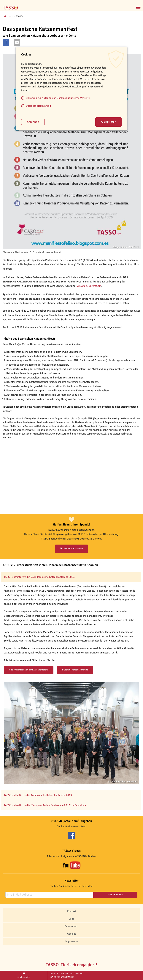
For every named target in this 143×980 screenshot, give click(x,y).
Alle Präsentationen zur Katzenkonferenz (29, 670)
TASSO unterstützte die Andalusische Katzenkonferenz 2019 (38, 795)
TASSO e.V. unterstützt (89, 286)
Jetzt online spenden (72, 549)
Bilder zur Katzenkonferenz (75, 670)
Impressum (71, 941)
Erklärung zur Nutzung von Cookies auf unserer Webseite (58, 98)
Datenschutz (71, 926)
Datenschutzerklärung (38, 106)
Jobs (72, 919)
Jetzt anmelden (115, 895)
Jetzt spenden (24, 975)
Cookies (72, 934)
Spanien (19, 16)
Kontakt (71, 911)
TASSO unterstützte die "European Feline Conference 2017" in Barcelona (45, 805)
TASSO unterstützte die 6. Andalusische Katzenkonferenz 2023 (39, 577)
